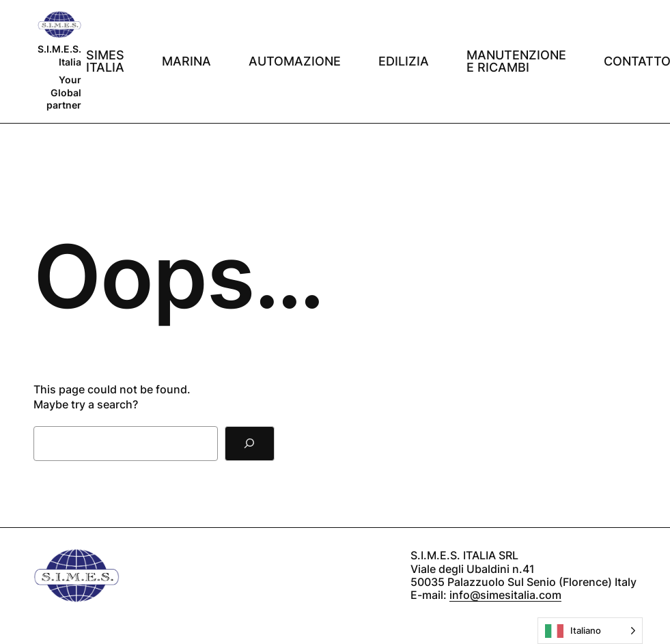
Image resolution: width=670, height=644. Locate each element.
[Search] (250, 444)
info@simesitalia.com (505, 595)
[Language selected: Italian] (590, 631)
